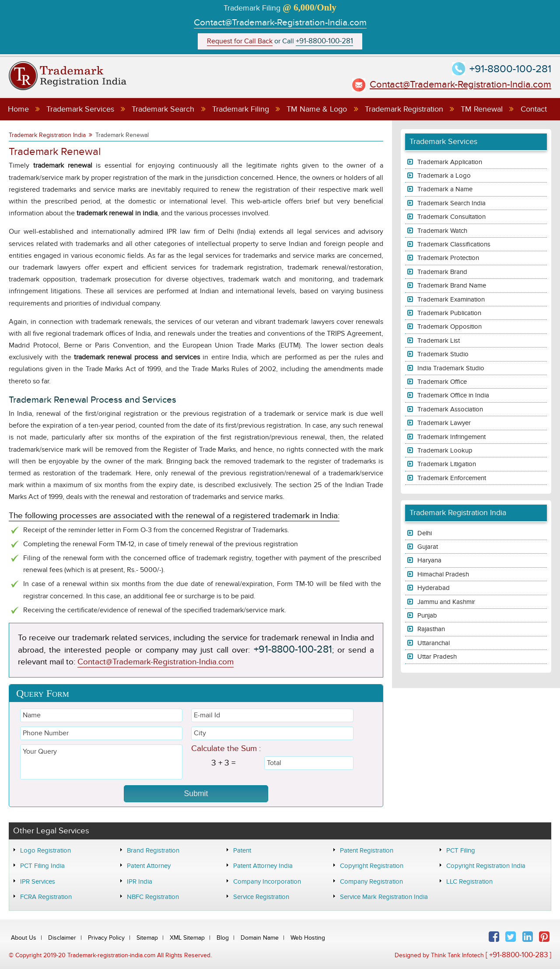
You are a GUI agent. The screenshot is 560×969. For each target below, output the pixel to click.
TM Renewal (482, 109)
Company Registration (371, 881)
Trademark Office (442, 382)
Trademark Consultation (451, 217)
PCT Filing (461, 850)
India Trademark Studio (451, 368)
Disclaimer (62, 938)
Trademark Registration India (47, 135)
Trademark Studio (443, 354)
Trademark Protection (448, 258)
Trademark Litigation (447, 464)
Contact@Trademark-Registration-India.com (280, 23)
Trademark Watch (442, 231)
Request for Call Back (240, 41)
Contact (534, 109)
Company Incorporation (267, 881)
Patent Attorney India (263, 866)
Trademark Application (450, 162)
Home (18, 109)
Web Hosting (308, 938)
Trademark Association (450, 409)
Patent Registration (367, 850)
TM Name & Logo (317, 109)
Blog (223, 938)
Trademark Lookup (445, 450)
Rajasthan (431, 629)
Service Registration (261, 897)
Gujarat (428, 547)
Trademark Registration (404, 109)
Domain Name (260, 938)
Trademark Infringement (451, 437)
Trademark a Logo (444, 176)
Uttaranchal (434, 643)
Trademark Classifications (454, 244)
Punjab (427, 615)
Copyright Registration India (486, 866)
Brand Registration (153, 850)
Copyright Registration (372, 866)
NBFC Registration (153, 897)
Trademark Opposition (450, 327)
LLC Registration (469, 881)
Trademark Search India (451, 203)
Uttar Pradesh (437, 657)
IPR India (140, 881)
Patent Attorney (149, 866)
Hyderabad (434, 588)
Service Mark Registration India (384, 897)
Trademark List (439, 341)
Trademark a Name (445, 189)
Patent (242, 850)
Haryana (429, 560)
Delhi (425, 533)
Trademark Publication (449, 313)
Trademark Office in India (453, 395)
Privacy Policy (106, 938)
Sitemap (147, 938)
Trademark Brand (442, 272)
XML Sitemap (187, 938)
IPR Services (38, 881)
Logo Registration (45, 850)
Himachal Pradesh (443, 574)
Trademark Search (163, 109)
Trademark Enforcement (452, 478)
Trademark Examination (451, 299)
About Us (24, 938)
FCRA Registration (46, 897)
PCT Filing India (42, 866)
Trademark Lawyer (444, 423)
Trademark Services (80, 109)
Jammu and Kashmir (446, 602)
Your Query (101, 762)
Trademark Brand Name (452, 285)
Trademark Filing (241, 109)
